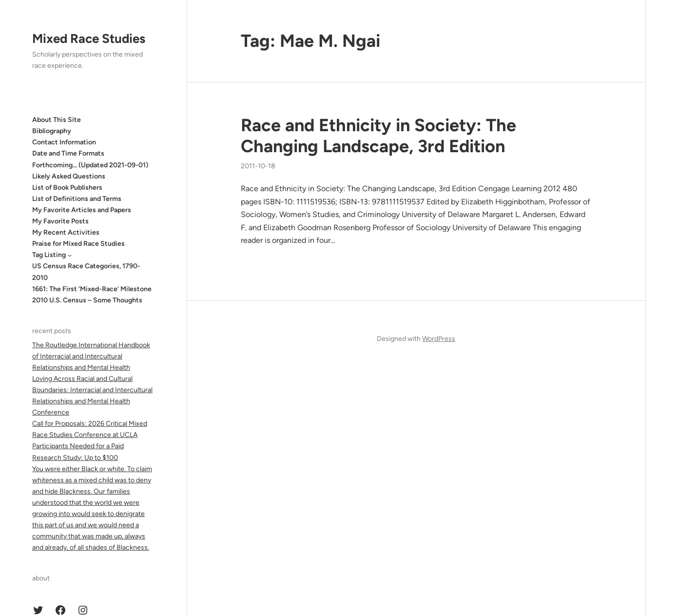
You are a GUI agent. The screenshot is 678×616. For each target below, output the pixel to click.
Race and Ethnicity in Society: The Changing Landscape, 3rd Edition (378, 136)
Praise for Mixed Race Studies (78, 244)
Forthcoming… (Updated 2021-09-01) (90, 165)
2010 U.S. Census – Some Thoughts (87, 300)
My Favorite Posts (60, 221)
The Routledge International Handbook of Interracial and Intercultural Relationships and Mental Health (91, 356)
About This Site (57, 120)
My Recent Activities (66, 232)
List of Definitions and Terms (77, 199)
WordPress (439, 339)
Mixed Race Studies (89, 39)
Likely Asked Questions (69, 176)
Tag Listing (49, 255)
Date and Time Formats (68, 153)
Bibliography (52, 131)
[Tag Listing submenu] (70, 255)
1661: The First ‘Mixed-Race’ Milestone (92, 289)
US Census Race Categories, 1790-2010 (86, 272)
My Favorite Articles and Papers (82, 210)
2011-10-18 (258, 166)
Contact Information (64, 142)
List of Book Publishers (67, 188)
